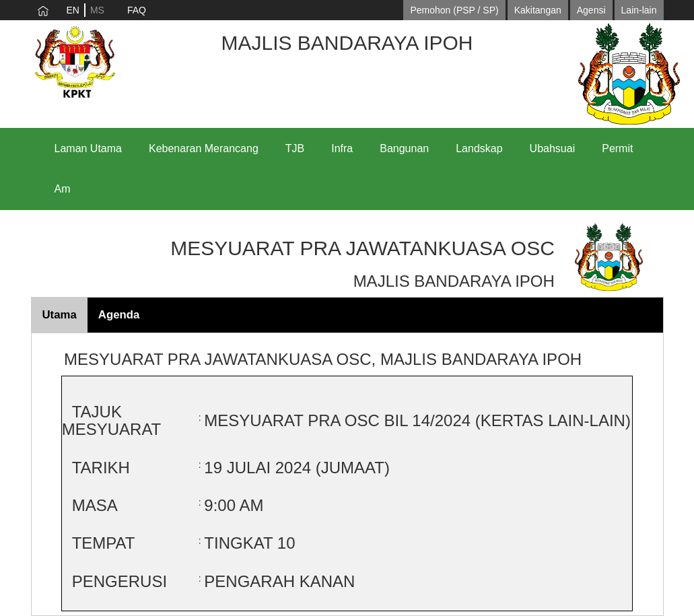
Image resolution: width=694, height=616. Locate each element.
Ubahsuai (553, 148)
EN (73, 10)
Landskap (479, 148)
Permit (617, 148)
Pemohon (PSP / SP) (454, 10)
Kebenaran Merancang (204, 148)
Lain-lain (639, 10)
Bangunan (404, 148)
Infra (342, 148)
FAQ (137, 10)
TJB (295, 148)
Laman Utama (89, 148)
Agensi (591, 10)
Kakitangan (538, 10)
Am (63, 189)
